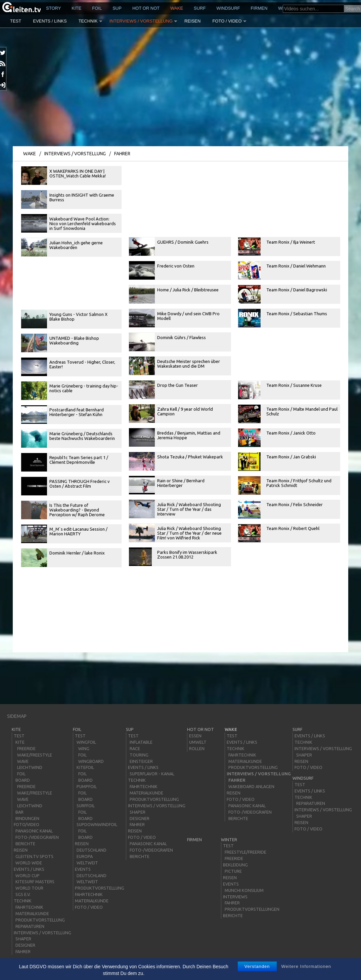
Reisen (192, 21)
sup (117, 8)
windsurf (228, 8)
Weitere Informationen (306, 966)
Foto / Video (227, 21)
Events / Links (50, 21)
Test (16, 21)
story (53, 8)
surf (200, 8)
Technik (88, 21)
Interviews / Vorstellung (141, 21)
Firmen (259, 8)
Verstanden (257, 966)
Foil (97, 8)
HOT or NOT (146, 8)
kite (76, 8)
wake (177, 8)
